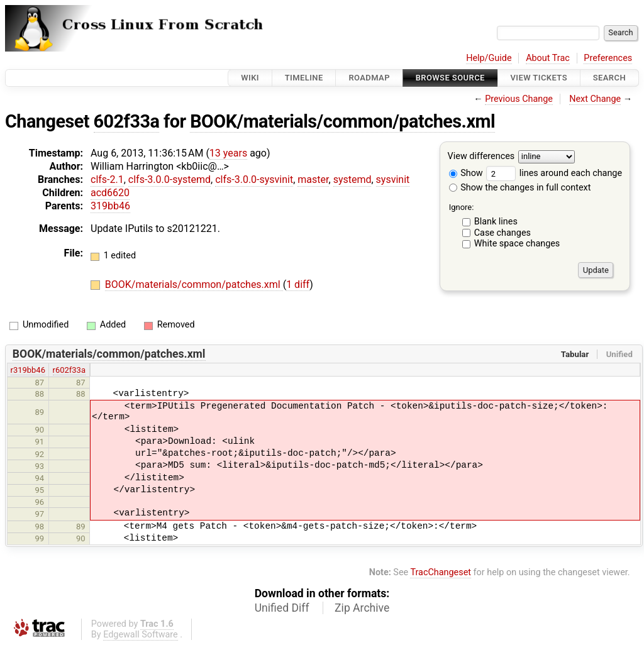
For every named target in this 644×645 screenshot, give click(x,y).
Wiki (250, 78)
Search (609, 78)
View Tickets (539, 78)
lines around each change (554, 173)
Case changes (502, 233)
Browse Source (450, 78)
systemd (353, 179)
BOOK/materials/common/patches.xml (342, 121)
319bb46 (110, 206)
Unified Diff (282, 608)
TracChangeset (441, 572)
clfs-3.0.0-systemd (169, 179)
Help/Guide (489, 58)
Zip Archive (362, 608)
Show (466, 173)
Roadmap (369, 78)
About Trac (548, 58)
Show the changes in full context (520, 188)
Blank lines (496, 222)
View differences (481, 157)
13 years (228, 153)
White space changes (517, 244)
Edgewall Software (141, 635)
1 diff (298, 284)
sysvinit (393, 179)
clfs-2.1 (107, 179)
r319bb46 (28, 370)
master (313, 179)
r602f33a (69, 370)
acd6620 (110, 193)
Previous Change (519, 99)
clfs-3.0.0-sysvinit (254, 179)
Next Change (595, 99)
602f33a (127, 121)
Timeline (304, 78)
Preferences (608, 58)
